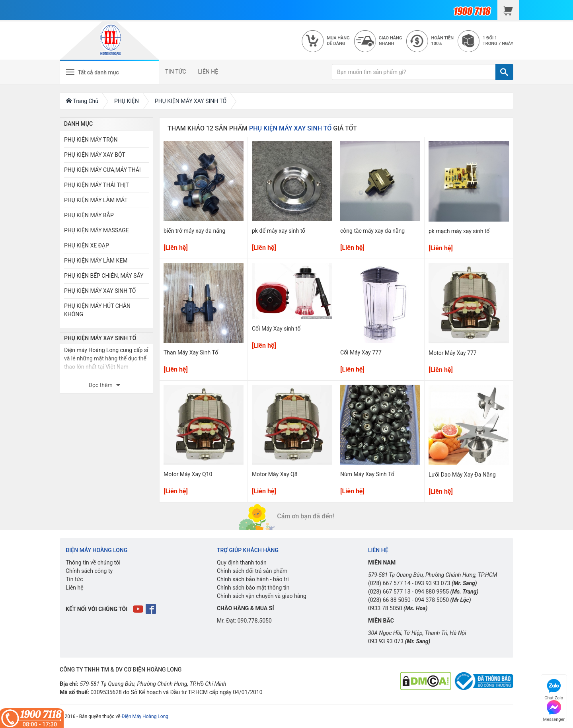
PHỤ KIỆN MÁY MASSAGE (96, 230)
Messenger (554, 710)
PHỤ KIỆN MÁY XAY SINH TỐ (100, 291)
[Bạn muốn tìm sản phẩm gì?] (414, 72)
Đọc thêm (101, 385)
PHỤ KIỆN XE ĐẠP (87, 245)
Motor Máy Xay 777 (453, 353)
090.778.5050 (255, 621)
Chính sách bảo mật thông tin (253, 588)
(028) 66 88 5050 (389, 600)
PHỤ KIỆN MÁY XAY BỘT (95, 155)
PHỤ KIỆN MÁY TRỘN (91, 140)
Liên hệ (75, 588)
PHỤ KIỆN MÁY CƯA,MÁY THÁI (102, 170)
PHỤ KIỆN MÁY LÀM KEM (96, 261)
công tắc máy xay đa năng (372, 231)
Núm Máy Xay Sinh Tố (367, 474)
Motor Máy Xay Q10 (188, 474)
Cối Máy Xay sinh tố (276, 329)
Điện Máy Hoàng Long (145, 716)
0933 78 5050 (385, 608)
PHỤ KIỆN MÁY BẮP (89, 215)
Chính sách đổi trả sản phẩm (252, 571)
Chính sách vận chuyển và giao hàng (262, 596)
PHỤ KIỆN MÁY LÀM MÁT (96, 200)
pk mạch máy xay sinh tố (459, 231)
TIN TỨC (176, 72)
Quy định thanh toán (242, 563)
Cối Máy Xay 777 (361, 352)
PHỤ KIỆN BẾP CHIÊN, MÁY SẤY (104, 276)
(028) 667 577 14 (389, 583)
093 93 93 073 (432, 583)
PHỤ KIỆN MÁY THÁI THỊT (96, 185)
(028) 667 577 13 (389, 592)
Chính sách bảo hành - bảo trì (253, 579)
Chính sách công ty (89, 571)
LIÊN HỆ (208, 72)
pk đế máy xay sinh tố (279, 231)
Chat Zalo (554, 688)
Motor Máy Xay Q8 (275, 474)
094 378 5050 (432, 600)
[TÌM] (504, 72)
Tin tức (74, 579)
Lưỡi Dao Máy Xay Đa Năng (462, 475)
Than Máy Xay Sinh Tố (191, 352)
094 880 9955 (432, 592)
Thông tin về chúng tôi (93, 563)
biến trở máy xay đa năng (194, 231)
